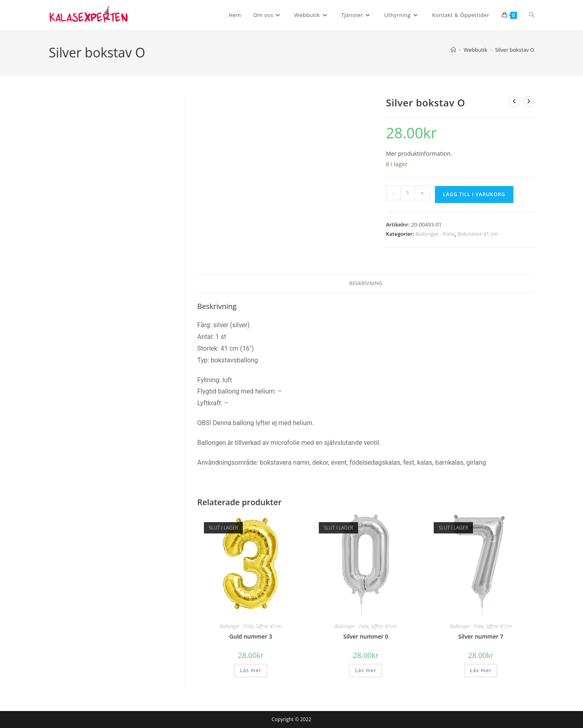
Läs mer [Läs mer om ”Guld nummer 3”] (251, 670)
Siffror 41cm (268, 626)
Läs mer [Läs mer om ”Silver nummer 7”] (481, 670)
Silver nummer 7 (481, 636)
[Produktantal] (408, 193)
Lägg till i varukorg (474, 194)
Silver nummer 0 (366, 636)
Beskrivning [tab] (366, 283)
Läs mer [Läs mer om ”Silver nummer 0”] (366, 670)
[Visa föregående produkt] (515, 102)
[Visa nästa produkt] (529, 102)
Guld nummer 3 (251, 636)
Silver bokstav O (515, 50)
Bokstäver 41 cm (478, 234)
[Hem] (453, 50)
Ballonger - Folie (435, 234)
